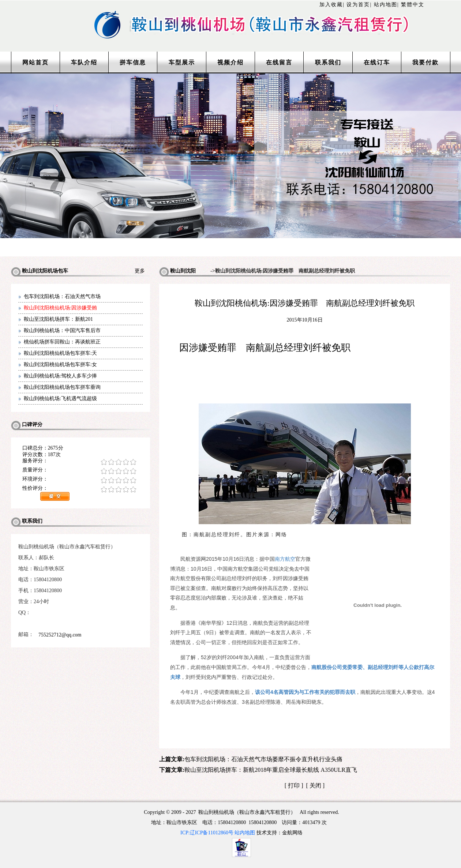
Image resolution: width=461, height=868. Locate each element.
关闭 (315, 786)
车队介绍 (84, 62)
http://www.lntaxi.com (230, 16)
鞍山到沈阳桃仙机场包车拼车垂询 (62, 387)
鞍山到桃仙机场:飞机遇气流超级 (60, 399)
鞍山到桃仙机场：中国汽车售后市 (62, 330)
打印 (294, 786)
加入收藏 (331, 5)
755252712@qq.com (60, 635)
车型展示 (182, 62)
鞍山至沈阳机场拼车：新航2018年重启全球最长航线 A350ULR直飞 (271, 770)
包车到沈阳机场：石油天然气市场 (62, 296)
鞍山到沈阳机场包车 (177, 272)
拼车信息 (133, 62)
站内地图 (386, 5)
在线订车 (377, 62)
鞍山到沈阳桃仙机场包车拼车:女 (60, 365)
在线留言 (279, 62)
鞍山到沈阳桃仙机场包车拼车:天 (60, 353)
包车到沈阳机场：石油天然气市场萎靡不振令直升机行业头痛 (263, 759)
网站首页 (35, 62)
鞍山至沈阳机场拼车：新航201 (58, 319)
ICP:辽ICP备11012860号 (207, 833)
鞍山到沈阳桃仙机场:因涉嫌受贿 (60, 308)
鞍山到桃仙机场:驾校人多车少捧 (60, 376)
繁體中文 (413, 5)
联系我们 (328, 62)
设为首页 (358, 5)
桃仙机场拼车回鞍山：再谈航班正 (62, 342)
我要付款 (426, 62)
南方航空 (285, 559)
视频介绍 (230, 62)
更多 (142, 271)
